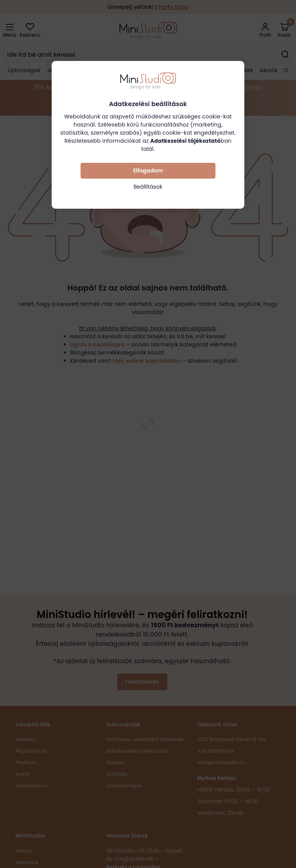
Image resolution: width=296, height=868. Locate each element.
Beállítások (148, 187)
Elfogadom (148, 171)
